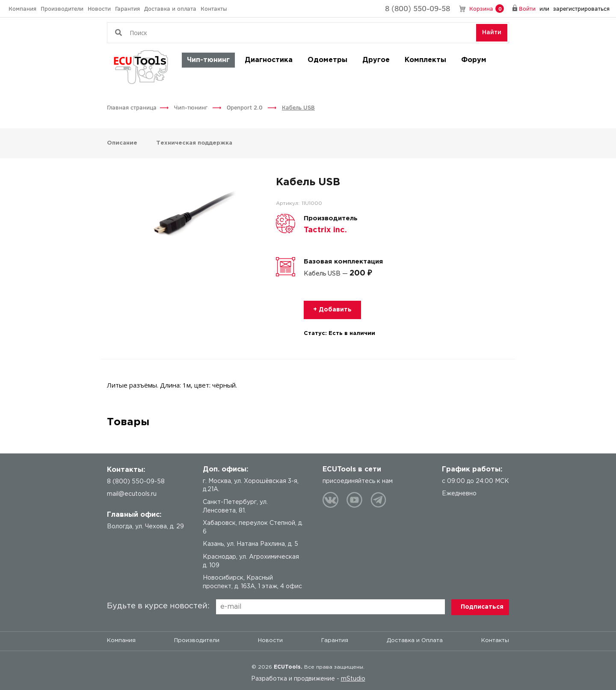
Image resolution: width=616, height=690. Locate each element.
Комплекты (425, 60)
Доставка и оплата (170, 8)
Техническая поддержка (194, 143)
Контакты (214, 8)
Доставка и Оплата (415, 641)
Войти (527, 8)
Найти (492, 33)
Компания (22, 8)
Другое (376, 60)
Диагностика (269, 60)
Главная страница (132, 107)
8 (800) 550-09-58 (418, 8)
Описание (123, 143)
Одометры (327, 60)
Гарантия (127, 8)
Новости (99, 8)
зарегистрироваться (581, 8)
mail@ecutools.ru (132, 494)
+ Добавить (332, 310)
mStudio (353, 679)
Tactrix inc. (325, 230)
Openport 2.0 (246, 107)
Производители (62, 8)
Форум (474, 60)
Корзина (487, 9)
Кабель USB (298, 107)
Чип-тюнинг (208, 60)
